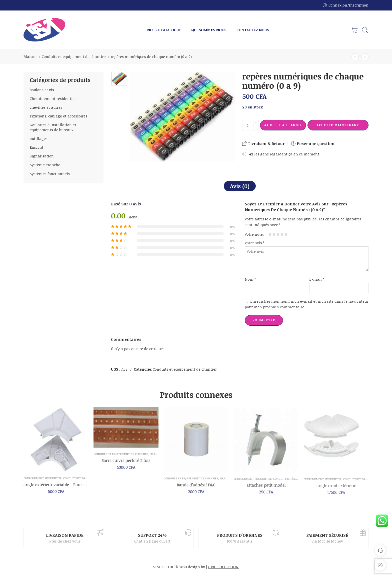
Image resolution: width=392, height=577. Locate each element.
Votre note (254, 234)
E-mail (317, 279)
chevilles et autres (46, 107)
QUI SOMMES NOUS (209, 30)
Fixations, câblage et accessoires (58, 116)
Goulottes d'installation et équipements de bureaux (53, 127)
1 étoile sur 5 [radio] (270, 234)
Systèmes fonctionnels (50, 174)
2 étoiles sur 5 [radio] (272, 234)
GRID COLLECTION (223, 567)
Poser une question (313, 143)
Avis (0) (240, 186)
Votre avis (254, 243)
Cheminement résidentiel (53, 98)
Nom (250, 279)
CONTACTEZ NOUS (253, 30)
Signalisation (42, 156)
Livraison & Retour (263, 143)
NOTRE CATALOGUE (164, 30)
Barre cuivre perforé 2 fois (126, 463)
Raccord (36, 147)
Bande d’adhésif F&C (196, 489)
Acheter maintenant (338, 125)
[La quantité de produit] (248, 125)
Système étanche (45, 165)
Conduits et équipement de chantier (74, 56)
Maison (30, 56)
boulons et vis (42, 90)
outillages (39, 138)
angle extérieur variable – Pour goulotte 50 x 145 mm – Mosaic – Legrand (56, 487)
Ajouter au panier (283, 125)
